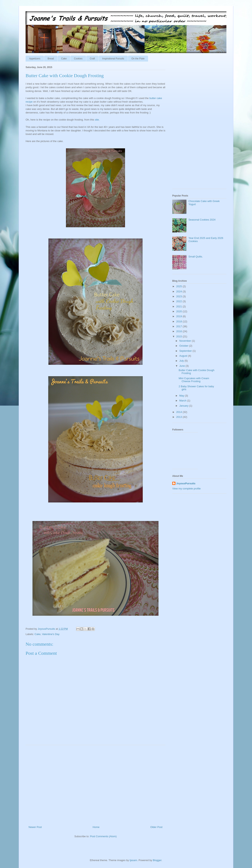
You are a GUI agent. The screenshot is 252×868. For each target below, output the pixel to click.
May (182, 396)
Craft (92, 59)
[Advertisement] (95, 784)
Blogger (157, 860)
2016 (179, 331)
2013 (179, 417)
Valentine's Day (51, 634)
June (183, 366)
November (186, 341)
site (97, 120)
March (183, 401)
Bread (51, 59)
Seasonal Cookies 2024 (202, 220)
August (184, 356)
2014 (179, 412)
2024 (179, 291)
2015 (179, 336)
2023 (179, 296)
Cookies (78, 59)
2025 (179, 286)
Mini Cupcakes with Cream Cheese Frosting (194, 380)
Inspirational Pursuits (113, 59)
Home (96, 827)
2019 (179, 316)
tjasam (133, 860)
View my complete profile (186, 489)
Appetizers (35, 59)
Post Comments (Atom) (103, 836)
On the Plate (138, 59)
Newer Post (35, 827)
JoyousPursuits (186, 483)
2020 (179, 311)
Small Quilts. (196, 257)
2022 (179, 301)
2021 (179, 306)
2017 (179, 326)
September (186, 351)
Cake (64, 59)
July (182, 361)
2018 (179, 321)
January (184, 406)
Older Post (156, 827)
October (184, 346)
